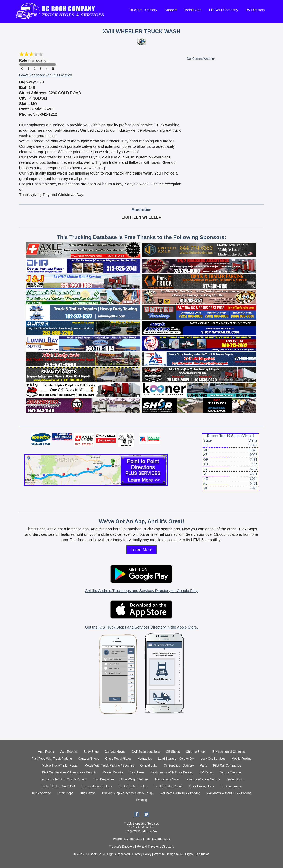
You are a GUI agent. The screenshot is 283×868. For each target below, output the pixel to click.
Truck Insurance (231, 786)
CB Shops (173, 752)
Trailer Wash (235, 779)
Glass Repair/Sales (118, 759)
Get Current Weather (201, 59)
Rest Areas (137, 772)
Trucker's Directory (122, 846)
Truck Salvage (41, 793)
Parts (203, 766)
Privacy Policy (142, 854)
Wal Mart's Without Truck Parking (229, 793)
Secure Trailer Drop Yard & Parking (63, 779)
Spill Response (103, 779)
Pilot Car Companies (227, 766)
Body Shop (91, 752)
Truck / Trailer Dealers (133, 786)
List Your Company (223, 10)
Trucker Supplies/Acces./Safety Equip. (128, 793)
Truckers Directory (143, 10)
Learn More (141, 550)
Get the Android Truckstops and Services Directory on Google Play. (141, 591)
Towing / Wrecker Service (203, 779)
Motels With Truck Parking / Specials (109, 766)
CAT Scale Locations (146, 752)
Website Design (165, 854)
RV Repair (207, 772)
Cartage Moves (115, 752)
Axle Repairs (69, 752)
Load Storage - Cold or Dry (176, 759)
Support (171, 10)
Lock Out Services (213, 759)
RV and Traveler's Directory (155, 846)
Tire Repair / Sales (167, 779)
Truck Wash (88, 793)
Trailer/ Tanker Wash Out (58, 786)
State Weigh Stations (134, 779)
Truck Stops (65, 793)
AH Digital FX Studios (195, 854)
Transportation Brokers (96, 786)
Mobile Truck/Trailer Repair (60, 766)
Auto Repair (46, 752)
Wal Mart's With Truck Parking (180, 793)
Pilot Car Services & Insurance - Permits (69, 772)
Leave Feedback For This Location (46, 75)
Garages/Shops (89, 759)
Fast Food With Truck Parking (52, 759)
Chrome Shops (196, 752)
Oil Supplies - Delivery (179, 766)
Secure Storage (230, 772)
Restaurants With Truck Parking (172, 772)
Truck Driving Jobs (201, 786)
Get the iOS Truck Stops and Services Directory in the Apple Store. (141, 627)
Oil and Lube (149, 766)
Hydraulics (145, 759)
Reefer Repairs (113, 772)
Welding (142, 800)
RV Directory (255, 10)
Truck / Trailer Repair (168, 786)
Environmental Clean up (229, 752)
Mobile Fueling (242, 759)
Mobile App (193, 10)
